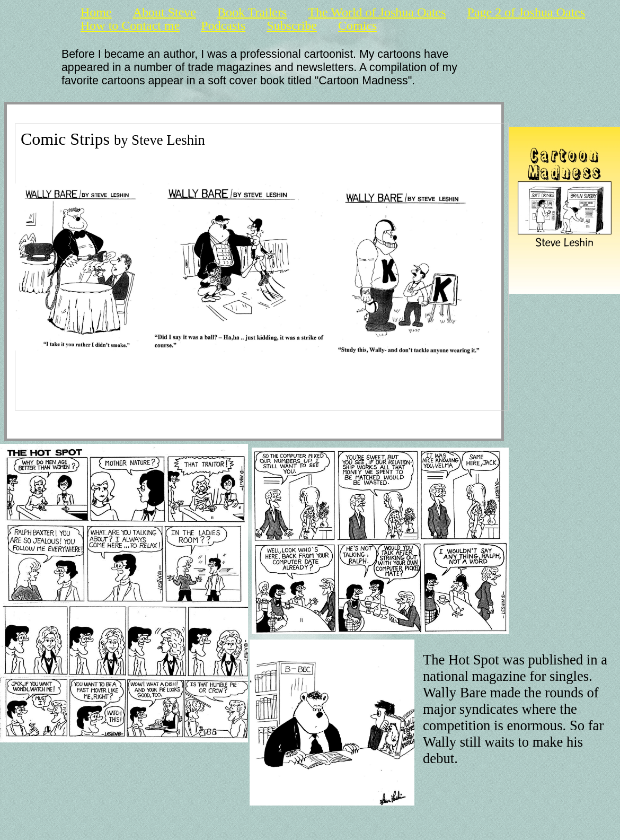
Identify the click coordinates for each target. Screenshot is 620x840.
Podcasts (223, 26)
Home (96, 12)
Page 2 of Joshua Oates (526, 12)
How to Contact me (130, 26)
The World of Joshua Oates (377, 12)
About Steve (165, 12)
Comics (357, 26)
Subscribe (292, 26)
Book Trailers (252, 12)
